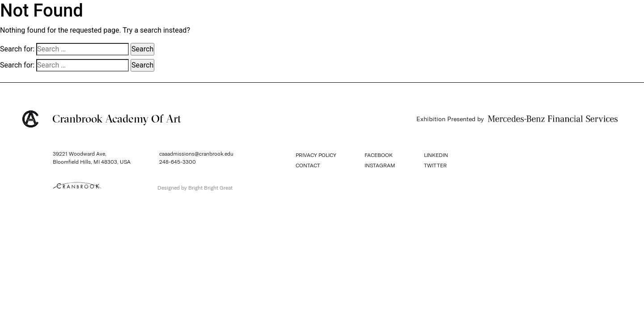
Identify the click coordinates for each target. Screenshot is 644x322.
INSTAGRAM (380, 165)
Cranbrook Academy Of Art (102, 119)
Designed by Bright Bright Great (195, 188)
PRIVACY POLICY (316, 155)
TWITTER (435, 165)
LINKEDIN (436, 155)
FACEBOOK (379, 155)
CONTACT (308, 165)
